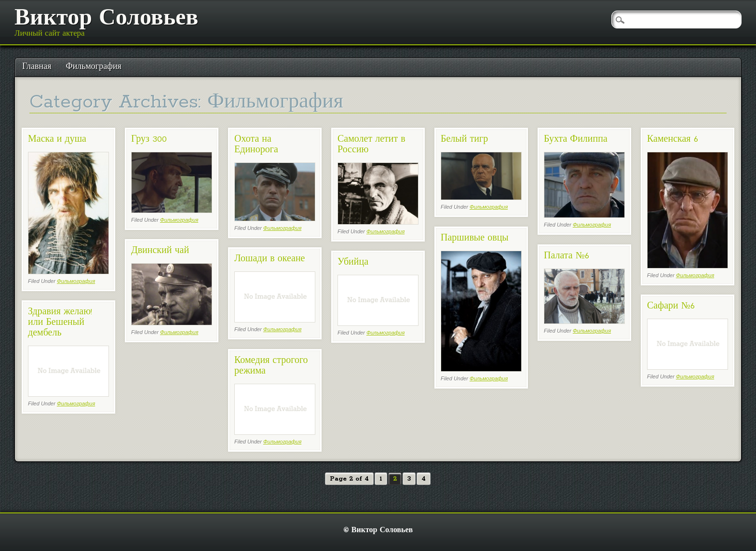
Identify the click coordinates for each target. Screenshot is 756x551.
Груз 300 (149, 139)
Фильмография (93, 67)
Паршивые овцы (475, 238)
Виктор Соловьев (106, 19)
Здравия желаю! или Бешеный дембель (60, 323)
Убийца (353, 262)
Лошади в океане (270, 259)
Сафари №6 (671, 306)
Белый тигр (464, 139)
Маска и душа (57, 139)
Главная (37, 67)
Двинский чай (160, 251)
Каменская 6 (673, 139)
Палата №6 (567, 256)
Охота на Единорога (256, 145)
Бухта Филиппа (576, 139)
